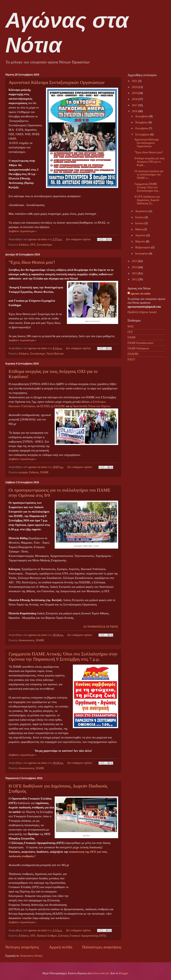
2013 (135, 273)
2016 (135, 111)
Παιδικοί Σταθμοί (47, 936)
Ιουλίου (140, 217)
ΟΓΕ (33, 245)
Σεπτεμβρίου (143, 134)
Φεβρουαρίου (143, 247)
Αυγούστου (142, 211)
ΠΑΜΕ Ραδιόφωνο (138, 348)
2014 (135, 267)
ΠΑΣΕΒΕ (59, 406)
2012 (135, 279)
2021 (135, 81)
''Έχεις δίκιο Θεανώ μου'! (32, 262)
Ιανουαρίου (142, 254)
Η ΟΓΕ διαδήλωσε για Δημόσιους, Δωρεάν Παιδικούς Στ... (147, 200)
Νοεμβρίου (142, 122)
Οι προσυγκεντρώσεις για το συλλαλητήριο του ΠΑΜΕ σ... (149, 175)
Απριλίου (141, 235)
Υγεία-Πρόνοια (55, 354)
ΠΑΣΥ (131, 359)
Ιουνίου (140, 223)
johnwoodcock (100, 973)
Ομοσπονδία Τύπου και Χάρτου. (92, 406)
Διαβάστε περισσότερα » (23, 231)
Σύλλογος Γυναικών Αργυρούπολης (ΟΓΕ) (82, 936)
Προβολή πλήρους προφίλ (142, 312)
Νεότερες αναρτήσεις (22, 947)
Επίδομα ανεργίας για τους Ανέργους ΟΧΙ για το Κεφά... (150, 162)
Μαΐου (139, 229)
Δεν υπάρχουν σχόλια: (79, 239)
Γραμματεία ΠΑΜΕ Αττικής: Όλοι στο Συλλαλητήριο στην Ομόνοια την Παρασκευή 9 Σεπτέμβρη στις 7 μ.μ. (63, 656)
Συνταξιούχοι (44, 245)
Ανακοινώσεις (27, 640)
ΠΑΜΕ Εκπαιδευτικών (140, 343)
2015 (135, 261)
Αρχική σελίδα (61, 947)
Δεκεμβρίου (142, 116)
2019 (135, 93)
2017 (135, 105)
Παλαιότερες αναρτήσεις (102, 947)
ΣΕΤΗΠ (45, 406)
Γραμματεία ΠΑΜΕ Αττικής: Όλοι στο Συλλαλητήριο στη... (147, 187)
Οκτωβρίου (142, 128)
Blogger (123, 973)
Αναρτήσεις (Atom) (31, 956)
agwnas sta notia (140, 294)
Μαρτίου (141, 241)
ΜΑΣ (131, 326)
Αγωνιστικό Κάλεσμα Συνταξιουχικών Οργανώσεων (57, 82)
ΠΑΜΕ (44, 472)
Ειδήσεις (24, 245)
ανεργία (23, 472)
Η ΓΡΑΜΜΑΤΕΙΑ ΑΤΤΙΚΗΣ (101, 627)
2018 (135, 99)
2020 (135, 87)
